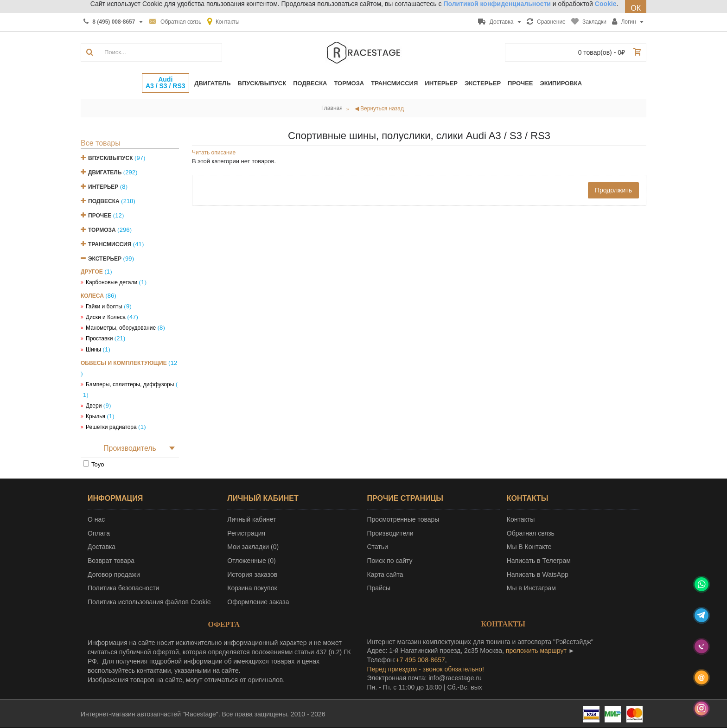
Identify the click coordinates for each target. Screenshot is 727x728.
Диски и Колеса (106, 317)
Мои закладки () (253, 547)
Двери (94, 406)
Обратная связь (531, 533)
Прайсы (379, 588)
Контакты (521, 519)
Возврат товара (111, 561)
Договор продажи (114, 575)
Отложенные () (251, 561)
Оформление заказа (258, 602)
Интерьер (103, 187)
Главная (332, 108)
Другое (92, 272)
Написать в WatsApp (538, 575)
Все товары (101, 143)
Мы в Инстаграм (531, 588)
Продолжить (613, 190)
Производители (390, 533)
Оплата (99, 533)
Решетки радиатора (111, 427)
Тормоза (102, 230)
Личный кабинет (252, 519)
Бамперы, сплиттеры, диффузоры (130, 384)
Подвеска (104, 201)
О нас (96, 519)
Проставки (99, 338)
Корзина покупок (252, 588)
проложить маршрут (536, 651)
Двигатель (105, 172)
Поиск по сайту (390, 561)
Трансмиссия (110, 244)
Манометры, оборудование (121, 328)
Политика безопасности (123, 588)
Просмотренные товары (403, 519)
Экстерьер (105, 259)
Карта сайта (385, 575)
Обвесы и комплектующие (124, 363)
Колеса (92, 296)
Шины (93, 350)
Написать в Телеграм (539, 561)
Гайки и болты (104, 307)
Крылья (96, 416)
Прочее (100, 216)
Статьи (378, 547)
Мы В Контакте (529, 547)
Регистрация (246, 533)
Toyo (98, 464)
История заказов (252, 575)
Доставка (102, 547)
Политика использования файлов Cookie (149, 602)
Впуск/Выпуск (111, 158)
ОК (636, 8)
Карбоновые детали (112, 282)
